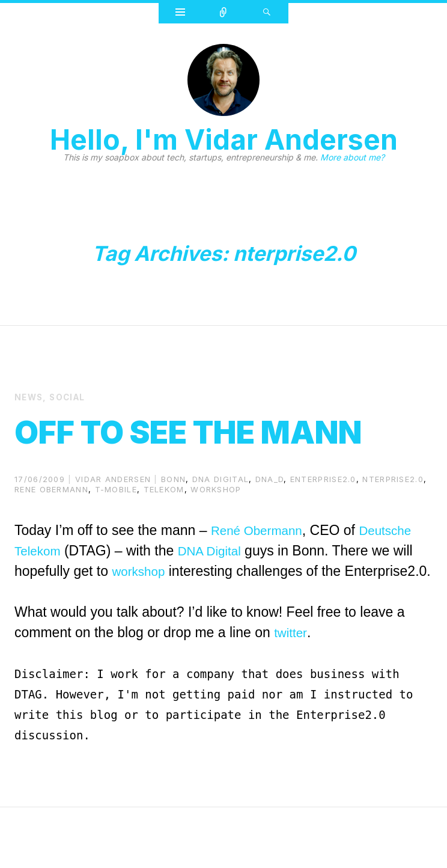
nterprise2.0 (393, 519)
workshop (216, 530)
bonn (173, 519)
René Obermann (262, 570)
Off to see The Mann (176, 448)
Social (70, 397)
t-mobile (116, 530)
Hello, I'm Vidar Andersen (224, 139)
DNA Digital (219, 591)
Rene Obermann (51, 530)
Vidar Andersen (113, 519)
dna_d (270, 519)
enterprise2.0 (323, 519)
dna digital (220, 519)
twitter (292, 693)
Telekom (164, 530)
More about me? (352, 157)
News (30, 397)
